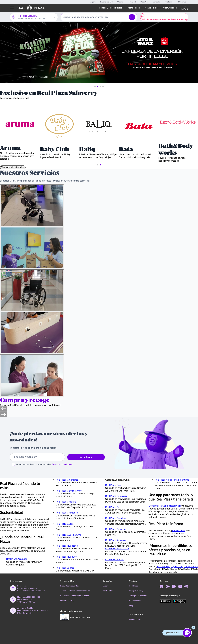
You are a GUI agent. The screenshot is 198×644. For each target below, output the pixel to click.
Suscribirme (86, 457)
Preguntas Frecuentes (70, 586)
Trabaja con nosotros (138, 596)
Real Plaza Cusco (65, 524)
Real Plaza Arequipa (17, 559)
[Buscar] (132, 17)
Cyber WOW (191, 566)
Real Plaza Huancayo (67, 546)
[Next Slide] (193, 53)
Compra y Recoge (137, 591)
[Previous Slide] (5, 53)
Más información (25, 613)
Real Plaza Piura (114, 485)
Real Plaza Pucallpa (115, 518)
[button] (95, 86)
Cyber (105, 586)
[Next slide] (4, 415)
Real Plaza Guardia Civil (68, 535)
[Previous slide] (4, 409)
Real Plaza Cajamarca (67, 480)
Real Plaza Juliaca (65, 568)
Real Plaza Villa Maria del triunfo (172, 480)
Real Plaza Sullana (115, 559)
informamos (179, 530)
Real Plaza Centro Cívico (69, 491)
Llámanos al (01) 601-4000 (29, 597)
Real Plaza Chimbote (67, 512)
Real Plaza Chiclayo (66, 502)
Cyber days (177, 566)
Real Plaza (134, 586)
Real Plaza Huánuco (66, 557)
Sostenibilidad (135, 601)
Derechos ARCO (67, 601)
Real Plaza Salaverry (116, 540)
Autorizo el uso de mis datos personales (44, 464)
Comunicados (135, 619)
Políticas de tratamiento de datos (75, 596)
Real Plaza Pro (113, 507)
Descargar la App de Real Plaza (165, 506)
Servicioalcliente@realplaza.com (31, 591)
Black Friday (164, 566)
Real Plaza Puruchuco (117, 529)
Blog (131, 606)
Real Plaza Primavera (116, 496)
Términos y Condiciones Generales (75, 591)
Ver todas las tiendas (13, 167)
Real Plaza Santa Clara (117, 548)
